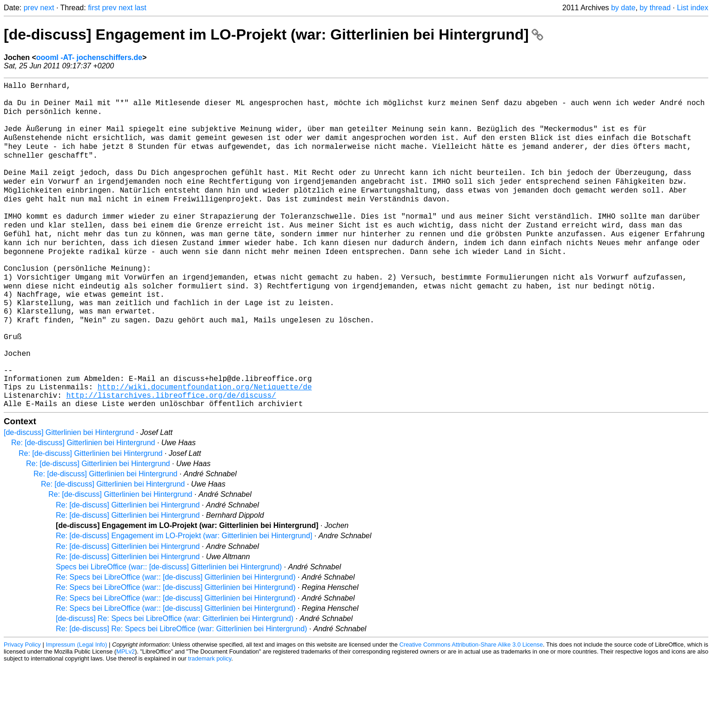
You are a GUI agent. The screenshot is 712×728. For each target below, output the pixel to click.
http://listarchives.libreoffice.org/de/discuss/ (171, 455)
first (94, 8)
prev (31, 8)
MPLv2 (126, 714)
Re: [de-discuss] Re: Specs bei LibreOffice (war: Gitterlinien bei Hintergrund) (181, 691)
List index (692, 8)
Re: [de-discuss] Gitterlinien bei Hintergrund (83, 505)
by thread (655, 8)
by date (623, 8)
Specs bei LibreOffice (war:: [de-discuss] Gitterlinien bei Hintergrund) (169, 629)
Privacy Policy (22, 707)
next (47, 8)
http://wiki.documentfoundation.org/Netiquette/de (205, 445)
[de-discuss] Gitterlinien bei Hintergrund (69, 495)
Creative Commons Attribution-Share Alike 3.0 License (471, 707)
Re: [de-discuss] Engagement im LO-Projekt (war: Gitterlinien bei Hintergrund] (184, 598)
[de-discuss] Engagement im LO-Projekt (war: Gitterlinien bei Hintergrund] (273, 34)
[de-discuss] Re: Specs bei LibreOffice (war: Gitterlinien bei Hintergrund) (175, 681)
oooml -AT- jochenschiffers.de (89, 57)
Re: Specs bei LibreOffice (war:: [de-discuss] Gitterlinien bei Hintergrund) (176, 639)
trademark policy (210, 721)
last (141, 8)
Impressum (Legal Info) (76, 707)
